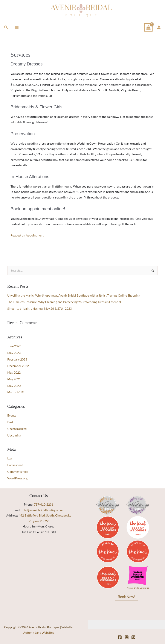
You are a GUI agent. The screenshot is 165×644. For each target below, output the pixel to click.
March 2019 (15, 392)
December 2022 (18, 366)
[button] (6, 27)
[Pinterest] (133, 637)
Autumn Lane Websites (39, 633)
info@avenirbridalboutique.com (43, 510)
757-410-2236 (44, 504)
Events (12, 415)
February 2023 (17, 359)
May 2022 (14, 372)
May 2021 (14, 379)
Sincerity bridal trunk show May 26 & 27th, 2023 (40, 308)
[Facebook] (120, 637)
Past (10, 422)
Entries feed (15, 465)
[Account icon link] (159, 27)
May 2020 (14, 386)
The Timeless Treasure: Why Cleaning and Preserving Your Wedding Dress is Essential (64, 302)
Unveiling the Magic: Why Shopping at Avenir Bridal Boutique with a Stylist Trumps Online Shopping (74, 295)
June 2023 (14, 346)
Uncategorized (17, 429)
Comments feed (18, 472)
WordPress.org (17, 478)
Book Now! (127, 597)
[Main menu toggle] (17, 27)
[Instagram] (127, 637)
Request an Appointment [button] (27, 235)
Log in (11, 458)
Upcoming (14, 435)
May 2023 (14, 353)
